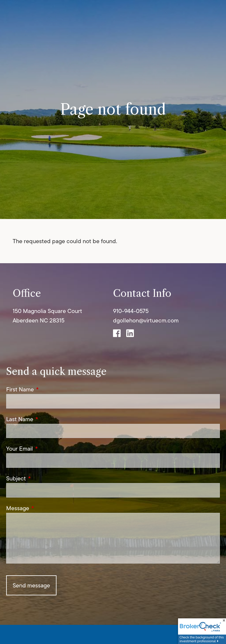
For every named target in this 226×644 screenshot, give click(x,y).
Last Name (47, 419)
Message (45, 508)
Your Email (47, 449)
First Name (47, 389)
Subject (43, 478)
